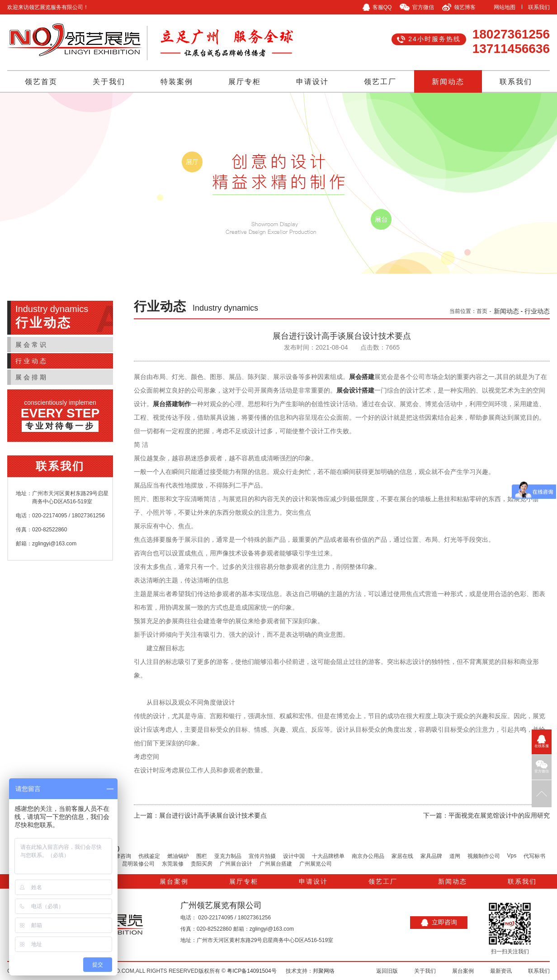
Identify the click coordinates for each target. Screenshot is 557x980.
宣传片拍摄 (262, 856)
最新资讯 (501, 971)
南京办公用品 (368, 856)
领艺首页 (41, 82)
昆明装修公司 (138, 864)
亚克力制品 (228, 856)
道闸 (455, 856)
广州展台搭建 (276, 864)
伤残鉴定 (149, 856)
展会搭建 (362, 377)
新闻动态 (448, 82)
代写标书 (534, 856)
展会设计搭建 (355, 391)
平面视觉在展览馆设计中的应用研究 (499, 815)
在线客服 (542, 741)
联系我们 (539, 7)
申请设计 (312, 82)
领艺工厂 (380, 82)
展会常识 (32, 345)
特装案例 (177, 82)
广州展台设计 (236, 864)
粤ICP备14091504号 (252, 971)
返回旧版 (387, 971)
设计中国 (294, 856)
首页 (482, 311)
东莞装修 (173, 864)
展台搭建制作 (172, 404)
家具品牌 (431, 856)
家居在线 (402, 856)
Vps (512, 856)
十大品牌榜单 (328, 856)
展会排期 (32, 377)
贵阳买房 (202, 864)
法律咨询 (120, 856)
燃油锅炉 (178, 856)
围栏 (202, 856)
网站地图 (505, 7)
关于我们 (109, 82)
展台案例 (174, 881)
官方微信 (542, 767)
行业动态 (32, 361)
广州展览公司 (316, 864)
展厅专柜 (245, 82)
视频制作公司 (484, 856)
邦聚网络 (324, 971)
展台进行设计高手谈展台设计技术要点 (213, 815)
